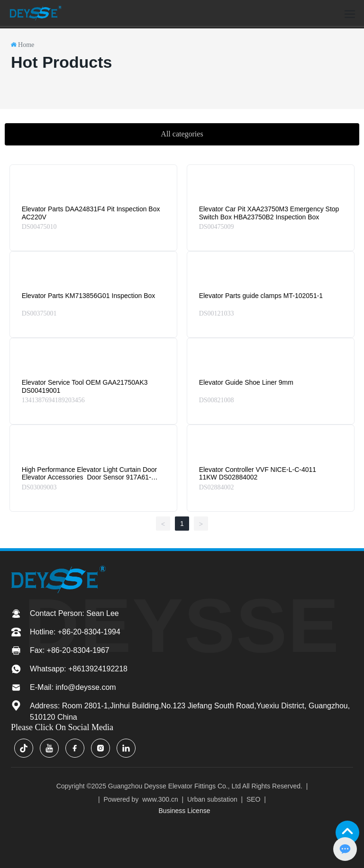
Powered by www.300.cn (141, 799)
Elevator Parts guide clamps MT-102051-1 (261, 296)
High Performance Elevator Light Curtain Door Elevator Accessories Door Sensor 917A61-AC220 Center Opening (90, 478)
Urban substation (212, 799)
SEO (254, 799)
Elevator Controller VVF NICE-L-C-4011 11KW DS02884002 (258, 474)
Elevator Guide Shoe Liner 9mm (246, 382)
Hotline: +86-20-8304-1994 (75, 632)
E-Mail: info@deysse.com (73, 687)
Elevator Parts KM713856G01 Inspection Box (89, 296)
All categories (182, 134)
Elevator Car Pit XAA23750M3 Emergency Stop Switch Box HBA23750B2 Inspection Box (269, 213)
